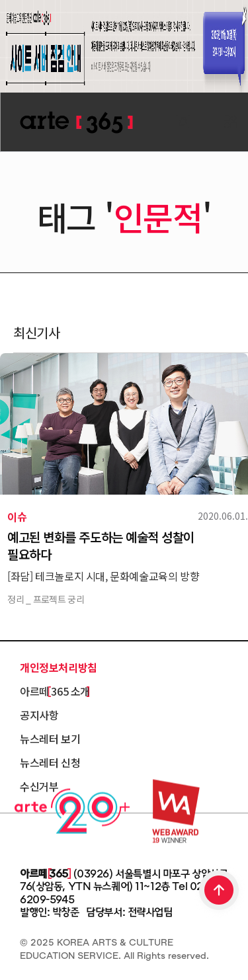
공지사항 (39, 715)
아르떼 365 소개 (55, 691)
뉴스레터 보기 (50, 739)
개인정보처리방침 (59, 667)
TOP (220, 891)
